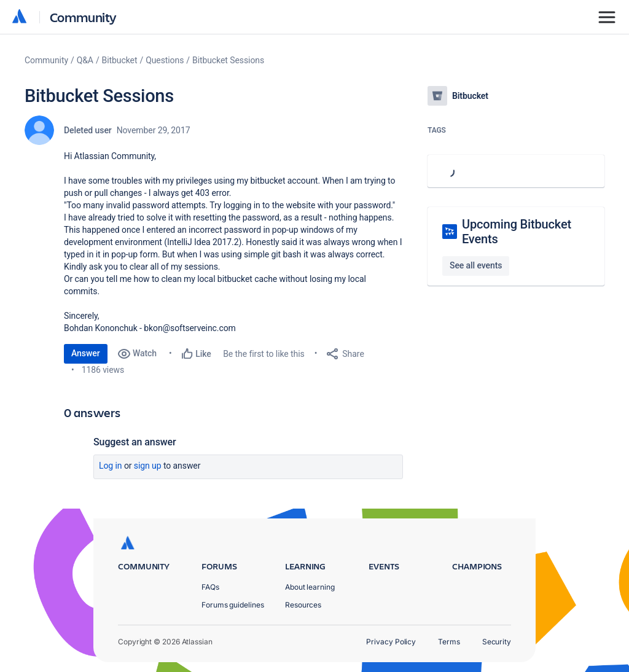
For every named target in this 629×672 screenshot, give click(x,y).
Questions (165, 60)
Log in (111, 466)
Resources (303, 605)
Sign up (148, 466)
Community (83, 17)
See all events (476, 265)
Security (497, 642)
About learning (310, 587)
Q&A (85, 60)
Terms (449, 642)
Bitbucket (120, 60)
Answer (86, 353)
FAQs (210, 587)
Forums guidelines (233, 605)
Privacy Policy (391, 642)
